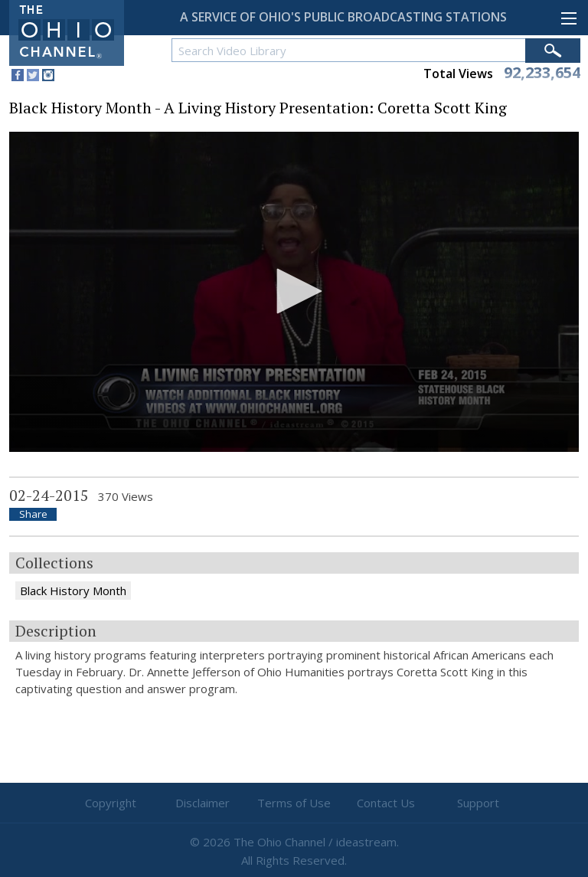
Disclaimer (203, 803)
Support (478, 803)
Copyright (111, 803)
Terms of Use (294, 803)
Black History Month (73, 591)
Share (33, 514)
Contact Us (386, 803)
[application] (294, 292)
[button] (294, 291)
